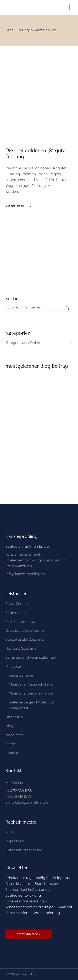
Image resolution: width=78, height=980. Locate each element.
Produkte (13, 666)
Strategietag (16, 613)
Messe (11, 744)
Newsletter (14, 735)
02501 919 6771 (19, 797)
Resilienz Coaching (21, 649)
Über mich (14, 717)
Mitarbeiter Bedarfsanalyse (31, 693)
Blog (9, 726)
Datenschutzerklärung (24, 850)
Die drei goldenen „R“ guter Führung (36, 153)
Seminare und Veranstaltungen (31, 657)
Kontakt (12, 753)
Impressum (15, 841)
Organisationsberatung (25, 631)
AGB (9, 832)
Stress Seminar (18, 604)
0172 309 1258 (21, 791)
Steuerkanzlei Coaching (25, 640)
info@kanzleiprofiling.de (25, 574)
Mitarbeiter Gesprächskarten (32, 684)
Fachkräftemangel (20, 622)
